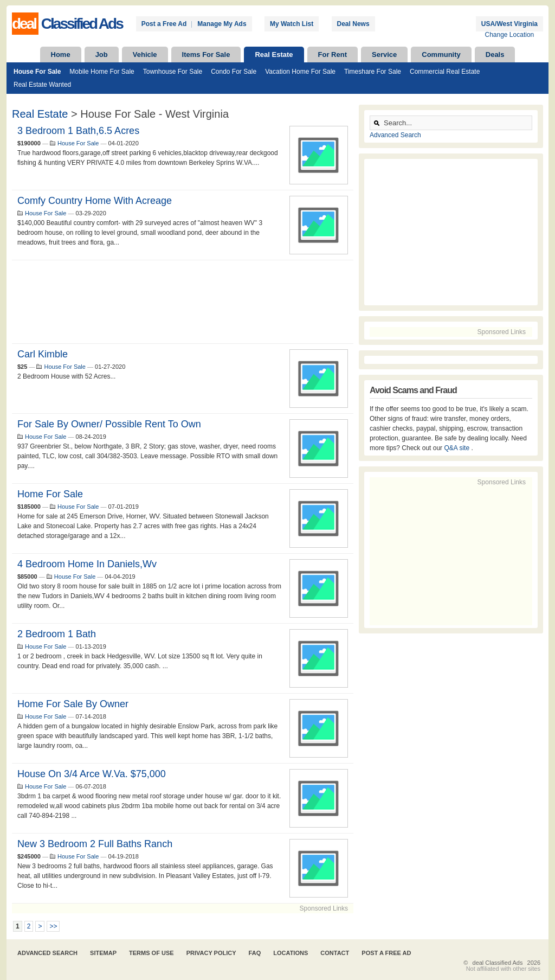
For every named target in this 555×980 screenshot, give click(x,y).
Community (441, 55)
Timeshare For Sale (373, 72)
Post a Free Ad (164, 24)
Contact (335, 953)
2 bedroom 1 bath (57, 634)
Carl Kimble (43, 354)
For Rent (333, 55)
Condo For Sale (234, 72)
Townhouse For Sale (173, 72)
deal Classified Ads (498, 963)
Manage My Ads (222, 24)
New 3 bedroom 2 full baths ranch (95, 844)
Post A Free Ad (386, 953)
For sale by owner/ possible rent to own (109, 424)
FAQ (255, 953)
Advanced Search (395, 135)
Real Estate (274, 55)
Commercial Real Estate (445, 72)
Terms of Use (151, 953)
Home (61, 55)
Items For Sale (206, 55)
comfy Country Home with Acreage (95, 201)
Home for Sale (50, 494)
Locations (291, 953)
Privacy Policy (211, 953)
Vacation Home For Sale (300, 72)
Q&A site (457, 448)
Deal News (353, 24)
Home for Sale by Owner (73, 704)
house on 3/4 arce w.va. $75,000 (92, 774)
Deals (495, 55)
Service (384, 55)
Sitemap (103, 953)
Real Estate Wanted (42, 85)
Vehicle (145, 55)
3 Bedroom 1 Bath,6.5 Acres (78, 131)
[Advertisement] (183, 302)
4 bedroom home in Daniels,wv (87, 564)
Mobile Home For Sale (102, 72)
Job (102, 55)
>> (53, 926)
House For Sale (37, 72)
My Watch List (292, 24)
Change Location (510, 35)
